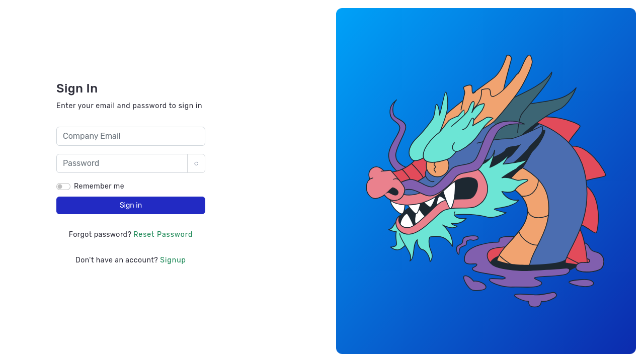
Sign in (131, 205)
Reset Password (163, 235)
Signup (173, 260)
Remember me (99, 186)
